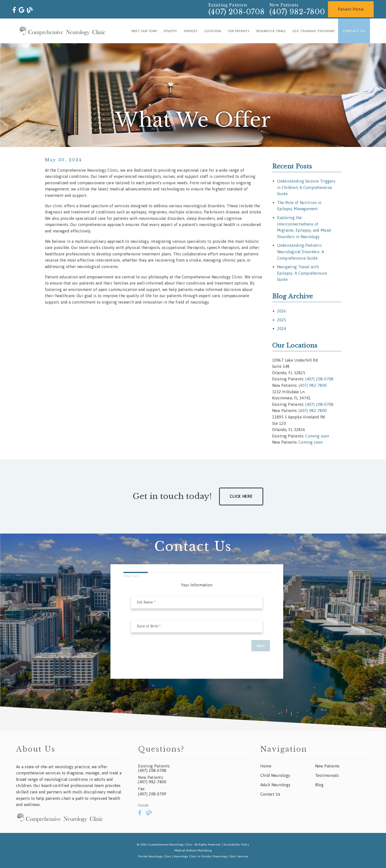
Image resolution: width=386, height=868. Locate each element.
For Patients (239, 31)
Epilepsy (170, 31)
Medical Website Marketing (193, 850)
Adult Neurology (275, 785)
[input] (197, 602)
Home (266, 766)
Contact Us (354, 31)
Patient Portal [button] (351, 9)
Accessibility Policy (236, 845)
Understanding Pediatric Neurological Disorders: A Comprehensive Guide (301, 252)
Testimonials (327, 775)
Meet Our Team (144, 31)
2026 (282, 311)
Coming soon (317, 436)
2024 (282, 329)
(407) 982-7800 (297, 12)
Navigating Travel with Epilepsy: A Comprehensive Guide (302, 273)
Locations (213, 31)
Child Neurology (275, 775)
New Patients (327, 766)
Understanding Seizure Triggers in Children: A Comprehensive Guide (306, 187)
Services (191, 31)
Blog (319, 785)
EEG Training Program (314, 31)
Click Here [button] (241, 496)
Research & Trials (271, 31)
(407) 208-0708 (236, 12)
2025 (282, 320)
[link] (14, 10)
